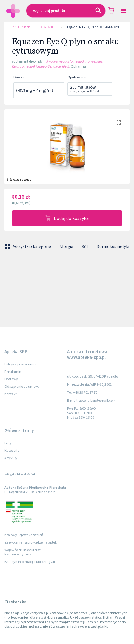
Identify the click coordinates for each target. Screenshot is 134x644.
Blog (8, 443)
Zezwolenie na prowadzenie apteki (31, 542)
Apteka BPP (21, 27)
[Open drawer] (124, 11)
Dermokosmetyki (113, 247)
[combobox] (66, 11)
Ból (85, 247)
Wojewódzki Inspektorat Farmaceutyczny (23, 552)
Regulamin (13, 371)
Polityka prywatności (20, 364)
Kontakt (11, 394)
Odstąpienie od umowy (22, 386)
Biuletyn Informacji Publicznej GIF (30, 562)
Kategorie (12, 450)
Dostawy (11, 379)
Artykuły (11, 458)
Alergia (66, 247)
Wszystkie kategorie (28, 247)
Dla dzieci (48, 27)
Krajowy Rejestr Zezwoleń (24, 535)
